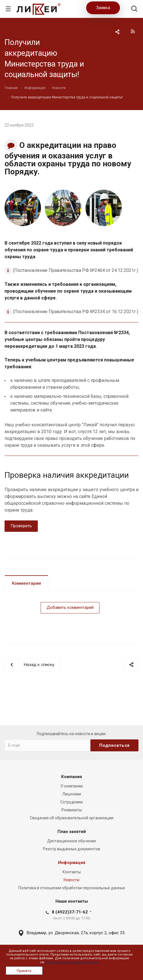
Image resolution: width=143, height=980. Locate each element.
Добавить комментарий (70, 607)
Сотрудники (71, 802)
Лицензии (72, 794)
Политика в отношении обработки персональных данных (72, 888)
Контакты (72, 872)
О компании (72, 786)
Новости (71, 880)
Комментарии (26, 583)
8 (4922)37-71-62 (70, 912)
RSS (133, 31)
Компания (71, 777)
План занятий (72, 832)
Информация (72, 863)
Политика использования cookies (72, 962)
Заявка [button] (103, 8)
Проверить (21, 526)
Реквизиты (72, 810)
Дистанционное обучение (72, 841)
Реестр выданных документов (71, 849)
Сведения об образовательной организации (72, 818)
